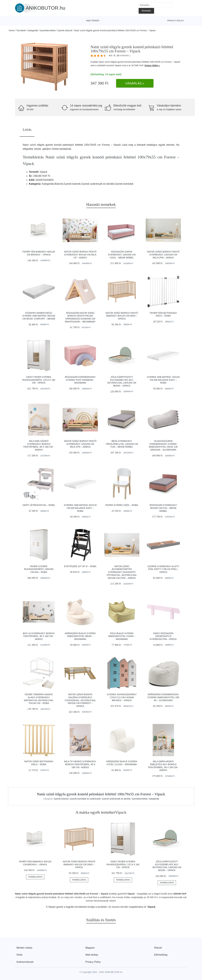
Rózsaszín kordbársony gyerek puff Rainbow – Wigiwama (80, 380)
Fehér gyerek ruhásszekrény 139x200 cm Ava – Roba (39, 569)
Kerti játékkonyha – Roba (39, 505)
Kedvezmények (25, 962)
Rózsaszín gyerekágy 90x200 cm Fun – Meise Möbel (163, 508)
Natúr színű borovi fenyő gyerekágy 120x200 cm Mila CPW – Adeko (163, 255)
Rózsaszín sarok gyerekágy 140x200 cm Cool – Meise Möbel (122, 255)
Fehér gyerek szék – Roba (122, 505)
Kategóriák (33, 30)
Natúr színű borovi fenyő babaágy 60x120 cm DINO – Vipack (122, 316)
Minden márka (24, 948)
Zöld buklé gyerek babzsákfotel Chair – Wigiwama (122, 636)
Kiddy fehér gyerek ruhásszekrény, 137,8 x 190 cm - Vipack (39, 380)
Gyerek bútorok (65, 30)
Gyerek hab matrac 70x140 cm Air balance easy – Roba (163, 380)
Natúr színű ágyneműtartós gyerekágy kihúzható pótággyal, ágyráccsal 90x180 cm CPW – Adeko (122, 572)
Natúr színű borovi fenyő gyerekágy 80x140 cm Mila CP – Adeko (80, 255)
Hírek (20, 955)
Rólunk (158, 948)
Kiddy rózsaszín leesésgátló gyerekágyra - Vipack (163, 636)
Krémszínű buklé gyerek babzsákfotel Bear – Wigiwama (80, 636)
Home (12, 30)
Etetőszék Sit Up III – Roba (80, 566)
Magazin (90, 948)
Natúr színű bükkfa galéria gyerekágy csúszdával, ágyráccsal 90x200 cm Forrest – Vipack (80, 700)
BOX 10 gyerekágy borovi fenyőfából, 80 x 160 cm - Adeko (39, 636)
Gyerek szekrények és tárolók (116, 799)
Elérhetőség (161, 955)
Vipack (118, 65)
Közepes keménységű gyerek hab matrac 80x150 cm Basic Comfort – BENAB (39, 316)
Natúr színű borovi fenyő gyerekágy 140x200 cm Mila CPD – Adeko (80, 444)
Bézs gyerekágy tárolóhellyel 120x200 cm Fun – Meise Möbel (122, 444)
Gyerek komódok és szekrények (85, 799)
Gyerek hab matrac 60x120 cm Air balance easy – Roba (80, 508)
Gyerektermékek (48, 30)
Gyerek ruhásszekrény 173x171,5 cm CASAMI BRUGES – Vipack (122, 697)
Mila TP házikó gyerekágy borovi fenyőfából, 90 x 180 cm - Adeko (80, 764)
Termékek (21, 30)
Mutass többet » (152, 65)
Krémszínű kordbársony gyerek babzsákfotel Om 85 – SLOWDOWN (163, 697)
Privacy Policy (176, 21)
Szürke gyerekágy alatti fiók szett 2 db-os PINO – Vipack (163, 569)
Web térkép (93, 21)
